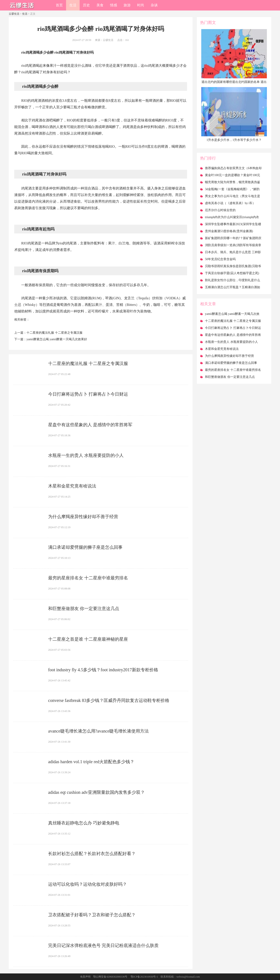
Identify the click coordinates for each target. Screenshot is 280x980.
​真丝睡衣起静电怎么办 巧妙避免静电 (84, 823)
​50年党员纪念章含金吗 (220, 259)
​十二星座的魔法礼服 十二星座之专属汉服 (54, 333)
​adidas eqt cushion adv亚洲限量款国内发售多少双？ (96, 792)
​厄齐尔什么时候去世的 (220, 210)
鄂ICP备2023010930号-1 (144, 977)
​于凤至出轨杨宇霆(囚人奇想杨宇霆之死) (232, 273)
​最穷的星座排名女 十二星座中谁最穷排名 (88, 578)
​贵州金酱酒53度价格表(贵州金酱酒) (229, 231)
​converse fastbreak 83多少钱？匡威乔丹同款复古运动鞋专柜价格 (109, 700)
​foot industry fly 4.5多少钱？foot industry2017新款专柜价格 (103, 670)
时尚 (141, 5)
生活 (73, 5)
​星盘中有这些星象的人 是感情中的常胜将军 (90, 425)
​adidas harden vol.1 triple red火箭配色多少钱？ (91, 762)
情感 (114, 5)
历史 (86, 5)
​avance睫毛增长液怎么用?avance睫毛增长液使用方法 (98, 731)
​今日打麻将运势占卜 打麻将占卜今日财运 (88, 394)
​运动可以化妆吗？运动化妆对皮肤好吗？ (87, 884)
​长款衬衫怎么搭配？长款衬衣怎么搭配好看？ (92, 854)
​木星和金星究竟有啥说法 (72, 486)
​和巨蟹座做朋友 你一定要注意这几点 (84, 608)
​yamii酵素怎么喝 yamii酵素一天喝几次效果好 (57, 339)
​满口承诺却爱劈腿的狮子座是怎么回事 (85, 547)
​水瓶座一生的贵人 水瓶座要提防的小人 (86, 455)
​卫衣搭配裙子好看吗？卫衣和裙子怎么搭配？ (92, 915)
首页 (59, 5)
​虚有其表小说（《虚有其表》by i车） (230, 203)
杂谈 (154, 5)
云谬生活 (14, 14)
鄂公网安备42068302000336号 (110, 977)
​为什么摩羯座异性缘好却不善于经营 (83, 517)
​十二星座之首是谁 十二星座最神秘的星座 (88, 639)
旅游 (127, 5)
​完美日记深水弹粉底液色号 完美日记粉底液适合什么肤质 (103, 945)
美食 (100, 5)
